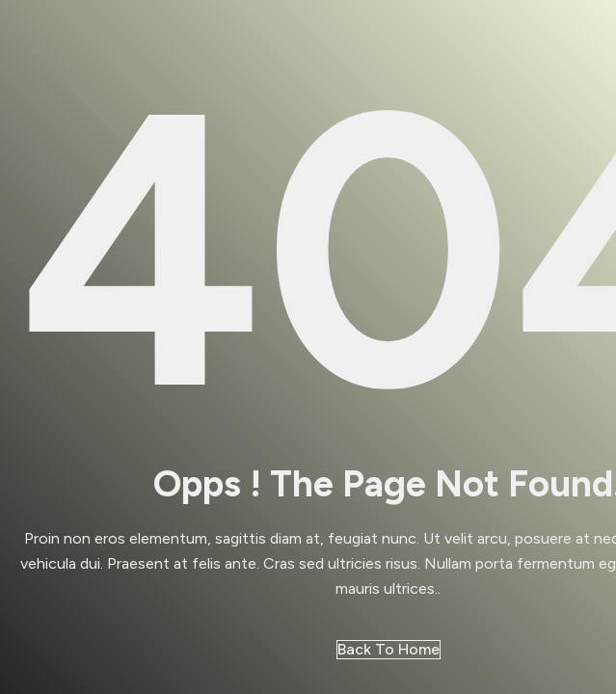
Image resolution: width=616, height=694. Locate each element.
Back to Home (388, 649)
